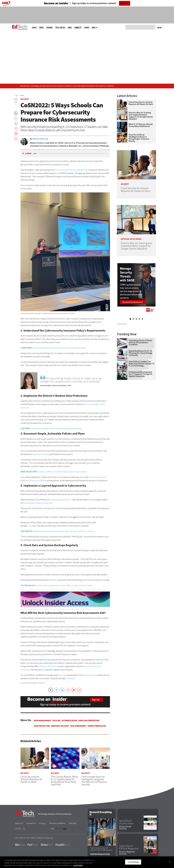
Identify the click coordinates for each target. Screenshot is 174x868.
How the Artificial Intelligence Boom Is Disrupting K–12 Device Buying (139, 138)
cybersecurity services (48, 666)
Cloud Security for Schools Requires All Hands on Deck (141, 103)
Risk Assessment (78, 726)
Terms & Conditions (57, 823)
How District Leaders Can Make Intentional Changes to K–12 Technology (141, 396)
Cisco (30, 526)
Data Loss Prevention (89, 720)
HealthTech (63, 845)
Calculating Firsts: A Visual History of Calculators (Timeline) (140, 375)
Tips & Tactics (60, 28)
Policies (56, 720)
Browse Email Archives (125, 828)
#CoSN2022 (70, 678)
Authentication (70, 720)
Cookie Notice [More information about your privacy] (78, 865)
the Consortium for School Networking (71, 170)
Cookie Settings (133, 862)
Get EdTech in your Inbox (126, 822)
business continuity (41, 454)
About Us (19, 823)
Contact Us (31, 823)
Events (87, 28)
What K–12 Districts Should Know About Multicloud (141, 125)
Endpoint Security (60, 726)
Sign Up (123, 3)
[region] (87, 862)
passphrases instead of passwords (38, 503)
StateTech (47, 845)
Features (49, 28)
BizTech (20, 845)
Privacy (42, 823)
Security (22, 96)
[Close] (170, 862)
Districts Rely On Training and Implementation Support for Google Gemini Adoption (141, 116)
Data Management (42, 720)
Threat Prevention (97, 726)
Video (70, 28)
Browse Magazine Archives (127, 853)
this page (62, 675)
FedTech (33, 845)
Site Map (72, 823)
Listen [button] (28, 154)
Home (16, 96)
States (41, 28)
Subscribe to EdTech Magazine (129, 847)
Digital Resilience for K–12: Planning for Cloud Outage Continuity (140, 386)
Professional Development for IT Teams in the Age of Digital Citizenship (140, 407)
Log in (159, 28)
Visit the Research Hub (100, 854)
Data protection (42, 726)
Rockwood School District (60, 500)
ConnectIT (78, 28)
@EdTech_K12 (88, 675)
